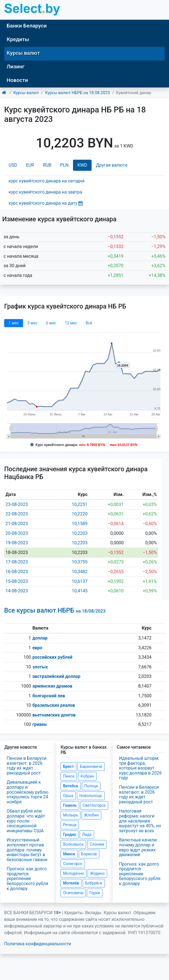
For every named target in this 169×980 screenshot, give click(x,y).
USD (13, 165)
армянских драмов (52, 686)
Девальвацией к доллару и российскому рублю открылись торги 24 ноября (27, 792)
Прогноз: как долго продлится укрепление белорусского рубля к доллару (27, 879)
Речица (70, 825)
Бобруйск (94, 883)
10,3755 (80, 562)
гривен (40, 724)
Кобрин (87, 776)
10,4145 (80, 591)
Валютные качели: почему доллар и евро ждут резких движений (138, 847)
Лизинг (16, 67)
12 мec (71, 323)
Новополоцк (91, 796)
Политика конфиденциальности (38, 944)
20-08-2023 (17, 533)
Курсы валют (23, 53)
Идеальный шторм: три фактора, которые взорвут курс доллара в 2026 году (140, 768)
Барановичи (91, 766)
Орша (68, 796)
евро (37, 648)
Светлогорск (94, 805)
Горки (95, 893)
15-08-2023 (17, 581)
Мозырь (70, 815)
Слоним (97, 844)
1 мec (14, 323)
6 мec (51, 323)
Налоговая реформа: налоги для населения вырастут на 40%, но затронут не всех (140, 821)
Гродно (69, 834)
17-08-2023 (17, 562)
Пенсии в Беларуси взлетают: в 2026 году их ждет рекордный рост (27, 766)
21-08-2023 (17, 524)
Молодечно (73, 873)
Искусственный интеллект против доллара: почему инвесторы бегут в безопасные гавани (27, 850)
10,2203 (80, 533)
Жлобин (91, 815)
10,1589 (80, 524)
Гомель (70, 805)
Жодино (98, 873)
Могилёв (71, 883)
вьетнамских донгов (54, 715)
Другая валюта (112, 165)
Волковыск (73, 844)
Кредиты (18, 39)
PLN (64, 165)
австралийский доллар (56, 676)
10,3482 (80, 572)
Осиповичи (73, 893)
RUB (47, 165)
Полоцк (91, 786)
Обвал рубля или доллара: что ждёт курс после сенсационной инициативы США (26, 821)
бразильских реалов (54, 705)
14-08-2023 (17, 591)
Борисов (89, 854)
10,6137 (80, 581)
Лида (87, 834)
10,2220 (80, 514)
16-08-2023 (17, 572)
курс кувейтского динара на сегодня (46, 181)
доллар (40, 638)
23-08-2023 (17, 504)
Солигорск (73, 864)
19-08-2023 (17, 543)
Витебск (70, 786)
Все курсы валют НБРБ (55, 611)
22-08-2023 (17, 514)
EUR (30, 165)
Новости (17, 80)
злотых (40, 667)
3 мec (32, 323)
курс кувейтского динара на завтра (45, 192)
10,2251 (80, 504)
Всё (89, 323)
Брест (68, 766)
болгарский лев (49, 696)
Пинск (69, 776)
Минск (69, 854)
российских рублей (52, 657)
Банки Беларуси (27, 26)
